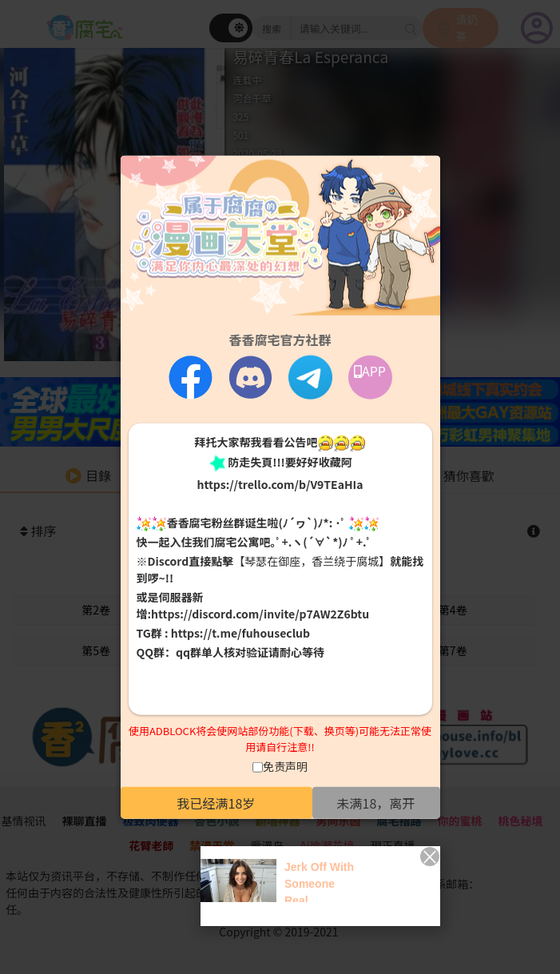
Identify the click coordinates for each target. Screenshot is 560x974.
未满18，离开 (376, 803)
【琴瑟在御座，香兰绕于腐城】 (312, 561)
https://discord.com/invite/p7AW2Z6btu (260, 614)
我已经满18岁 (216, 803)
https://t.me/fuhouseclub (240, 633)
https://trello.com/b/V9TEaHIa (280, 483)
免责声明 (285, 766)
